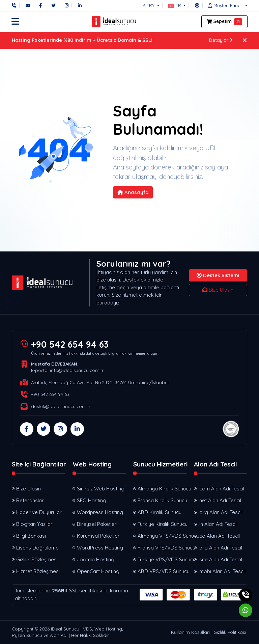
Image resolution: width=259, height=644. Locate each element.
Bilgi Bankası (31, 536)
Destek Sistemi (218, 275)
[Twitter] (53, 5)
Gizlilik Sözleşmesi (37, 559)
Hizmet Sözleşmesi (38, 571)
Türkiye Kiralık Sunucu (162, 524)
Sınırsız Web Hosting (101, 489)
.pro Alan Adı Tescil (220, 548)
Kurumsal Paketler (98, 536)
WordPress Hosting (100, 548)
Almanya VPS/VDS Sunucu (162, 536)
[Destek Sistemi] (197, 5)
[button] (177, 5)
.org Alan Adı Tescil (220, 512)
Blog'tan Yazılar (34, 524)
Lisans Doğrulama (37, 548)
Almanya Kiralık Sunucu (162, 489)
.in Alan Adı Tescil (218, 524)
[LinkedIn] (80, 5)
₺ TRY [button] (149, 5)
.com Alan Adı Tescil (221, 489)
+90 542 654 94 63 (70, 344)
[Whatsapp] (246, 610)
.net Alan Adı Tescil (220, 500)
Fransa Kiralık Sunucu (162, 500)
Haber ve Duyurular (39, 512)
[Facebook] (40, 5)
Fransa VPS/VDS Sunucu (162, 548)
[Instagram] (67, 5)
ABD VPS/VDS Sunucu (162, 571)
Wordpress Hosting (100, 512)
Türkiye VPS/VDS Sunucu (162, 559)
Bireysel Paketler (97, 524)
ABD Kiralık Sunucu (160, 512)
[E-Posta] (28, 5)
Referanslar (30, 500)
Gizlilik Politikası (230, 632)
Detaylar (221, 40)
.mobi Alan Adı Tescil (222, 571)
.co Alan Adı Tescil (219, 536)
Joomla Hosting (96, 559)
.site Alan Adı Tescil (220, 559)
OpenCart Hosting (98, 571)
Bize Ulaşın (218, 290)
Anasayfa (133, 192)
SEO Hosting (92, 500)
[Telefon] (16, 5)
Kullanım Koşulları (190, 632)
